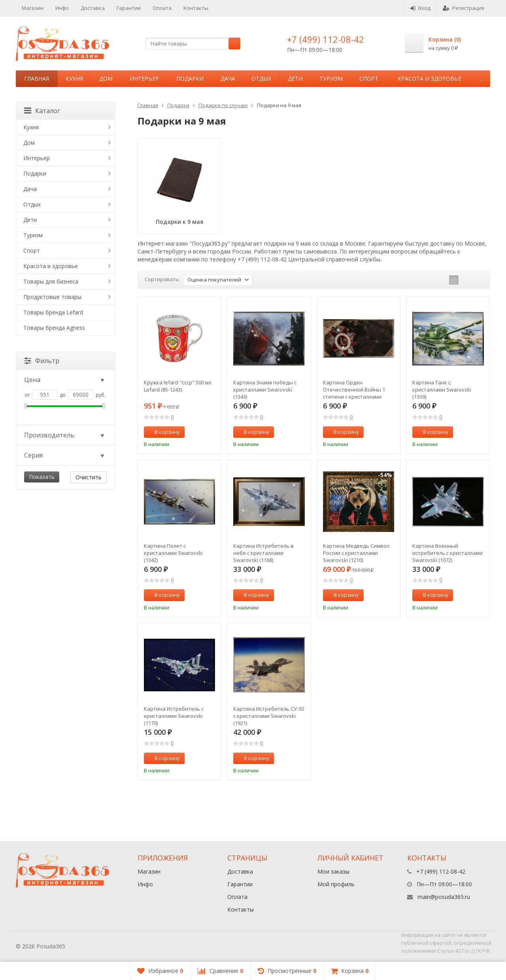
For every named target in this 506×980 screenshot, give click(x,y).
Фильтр (42, 361)
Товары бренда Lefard (53, 312)
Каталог (42, 111)
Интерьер (144, 79)
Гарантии (129, 8)
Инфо (62, 8)
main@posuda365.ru (444, 897)
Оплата (162, 8)
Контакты (196, 8)
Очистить (89, 477)
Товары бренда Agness (54, 328)
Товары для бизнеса (51, 281)
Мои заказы (333, 871)
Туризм (331, 79)
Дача (228, 79)
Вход (420, 8)
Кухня (74, 79)
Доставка (93, 8)
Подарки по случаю (223, 105)
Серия (65, 455)
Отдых (261, 79)
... (481, 79)
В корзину (163, 432)
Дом (106, 79)
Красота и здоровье (430, 79)
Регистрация (464, 8)
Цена (65, 380)
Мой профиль (336, 884)
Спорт (369, 79)
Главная (37, 79)
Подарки (190, 79)
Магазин (33, 8)
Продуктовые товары (52, 297)
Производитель (65, 435)
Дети (295, 79)
